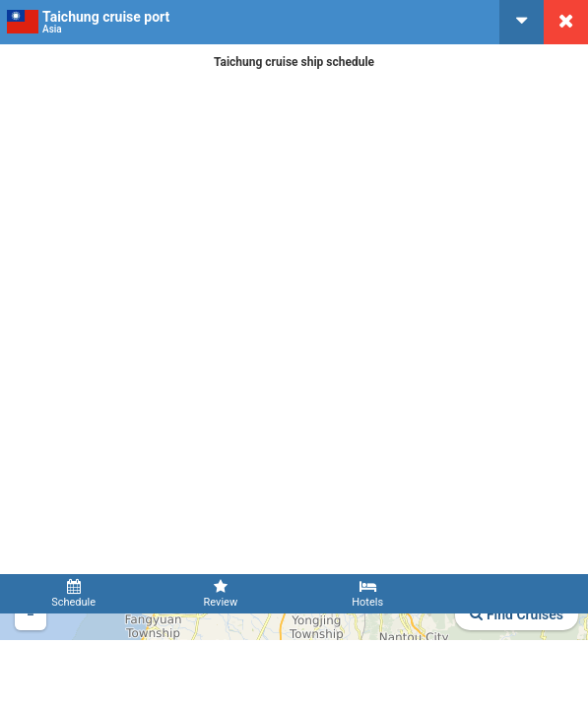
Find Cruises (517, 614)
